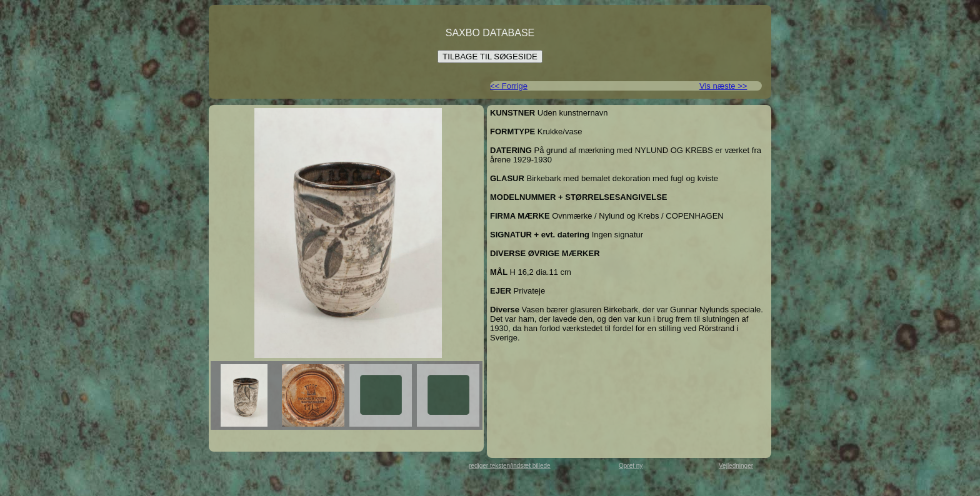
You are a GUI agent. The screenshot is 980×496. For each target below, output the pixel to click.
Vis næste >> (723, 86)
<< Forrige (509, 86)
